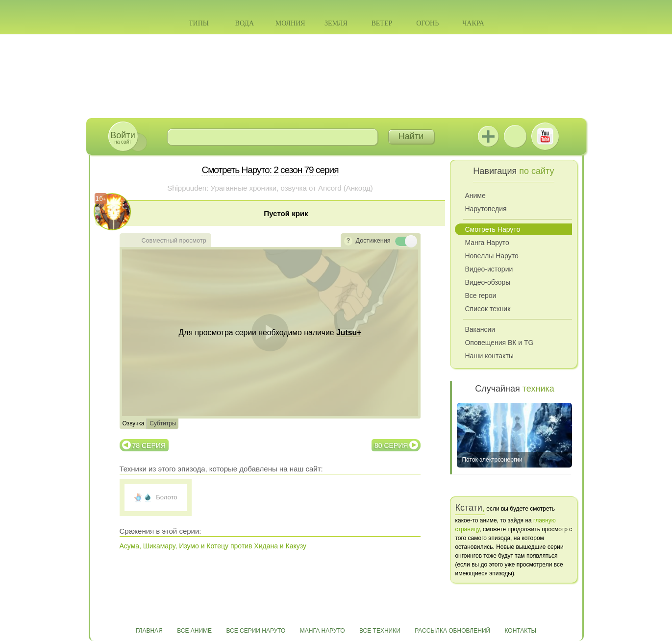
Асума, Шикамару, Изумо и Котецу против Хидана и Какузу (213, 546)
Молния (290, 23)
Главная (149, 631)
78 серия (149, 445)
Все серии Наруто (256, 631)
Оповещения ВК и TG (499, 343)
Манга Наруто (487, 243)
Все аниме (194, 631)
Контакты (521, 631)
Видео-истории (489, 269)
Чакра (473, 23)
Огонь (427, 23)
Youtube (545, 136)
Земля (336, 23)
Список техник (487, 309)
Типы (199, 23)
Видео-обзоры (487, 282)
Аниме (475, 196)
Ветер (382, 23)
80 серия (391, 445)
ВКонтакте (515, 136)
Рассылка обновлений (452, 631)
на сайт (123, 137)
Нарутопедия (485, 209)
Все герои (480, 296)
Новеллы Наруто (491, 256)
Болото (166, 497)
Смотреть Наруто (492, 229)
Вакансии (480, 329)
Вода (245, 23)
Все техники (380, 631)
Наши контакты (489, 356)
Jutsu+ (488, 136)
